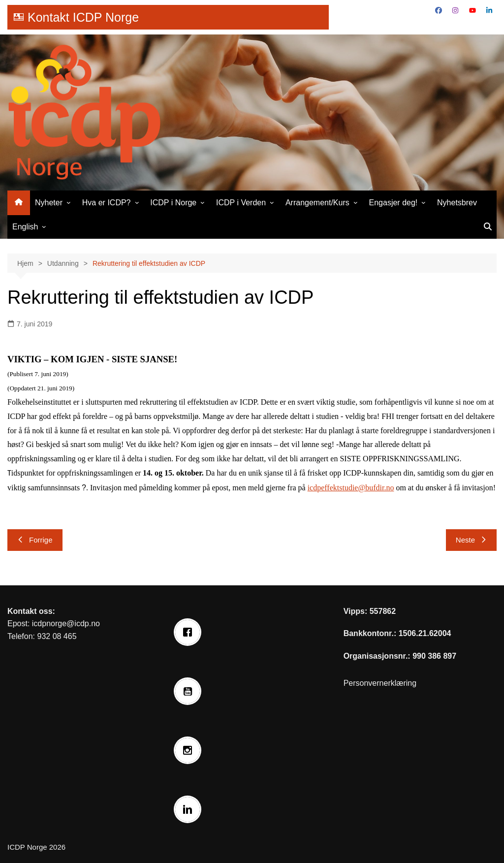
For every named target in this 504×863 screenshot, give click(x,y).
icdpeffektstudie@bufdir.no (351, 488)
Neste (471, 540)
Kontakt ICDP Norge (83, 17)
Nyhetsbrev (457, 203)
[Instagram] (190, 750)
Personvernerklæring (380, 683)
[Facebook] (190, 632)
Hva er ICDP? (107, 203)
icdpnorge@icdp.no (66, 623)
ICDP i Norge (173, 203)
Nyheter (49, 203)
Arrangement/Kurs (317, 203)
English (25, 227)
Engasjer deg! (394, 203)
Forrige (35, 540)
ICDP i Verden (241, 203)
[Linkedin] (190, 809)
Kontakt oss (30, 611)
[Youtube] (190, 691)
